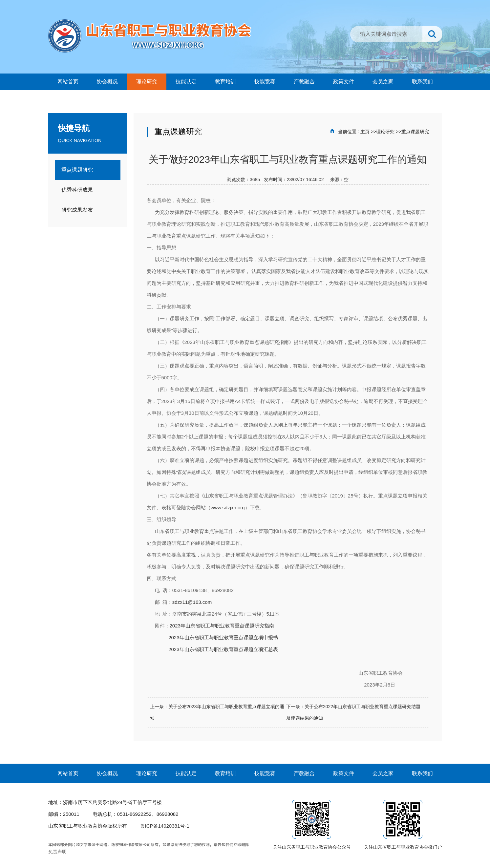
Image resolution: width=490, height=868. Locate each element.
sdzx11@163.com (192, 602)
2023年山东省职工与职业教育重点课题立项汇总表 (223, 649)
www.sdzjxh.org (228, 508)
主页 (365, 132)
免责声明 (57, 852)
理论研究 (385, 132)
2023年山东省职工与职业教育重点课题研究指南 (222, 626)
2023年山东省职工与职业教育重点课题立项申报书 (223, 637)
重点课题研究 (415, 132)
